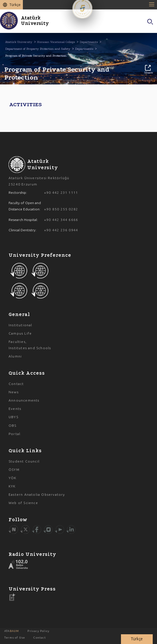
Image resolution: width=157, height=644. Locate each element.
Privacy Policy (38, 631)
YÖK (13, 478)
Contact (16, 384)
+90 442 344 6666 (61, 220)
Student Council (24, 461)
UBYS (13, 417)
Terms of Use (15, 638)
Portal (14, 434)
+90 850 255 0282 (61, 209)
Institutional (20, 325)
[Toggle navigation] (153, 4)
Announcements (24, 400)
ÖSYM (14, 470)
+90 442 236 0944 (61, 230)
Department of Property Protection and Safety (38, 49)
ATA (12, 631)
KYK (12, 486)
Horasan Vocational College (56, 42)
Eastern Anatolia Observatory (37, 494)
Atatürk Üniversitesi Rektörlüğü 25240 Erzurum (39, 181)
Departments (89, 42)
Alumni (15, 356)
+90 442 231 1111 (61, 192)
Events (15, 409)
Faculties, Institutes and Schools (30, 345)
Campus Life (20, 333)
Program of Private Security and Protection (36, 56)
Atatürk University (19, 42)
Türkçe (15, 5)
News (14, 392)
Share (148, 70)
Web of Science (23, 503)
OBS (13, 425)
